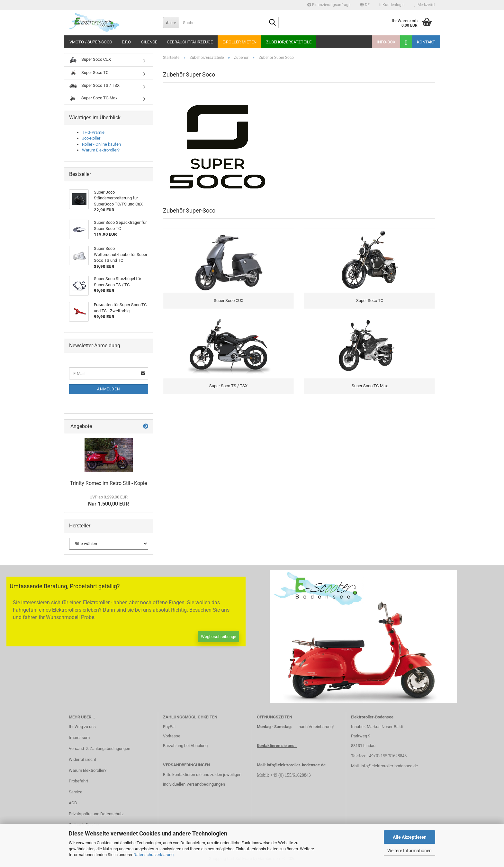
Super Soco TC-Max (93, 98)
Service (76, 792)
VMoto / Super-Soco (91, 42)
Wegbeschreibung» (218, 637)
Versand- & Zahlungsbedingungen (99, 748)
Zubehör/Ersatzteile (289, 42)
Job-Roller (91, 138)
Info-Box (386, 42)
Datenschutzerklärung (153, 855)
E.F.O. (127, 42)
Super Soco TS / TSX (94, 86)
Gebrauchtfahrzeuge (190, 42)
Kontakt (426, 42)
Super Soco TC (89, 73)
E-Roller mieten (239, 42)
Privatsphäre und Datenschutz (96, 814)
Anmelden (109, 389)
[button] (365, 5)
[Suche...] (171, 23)
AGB (73, 803)
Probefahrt (78, 781)
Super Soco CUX (90, 60)
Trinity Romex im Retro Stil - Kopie (108, 483)
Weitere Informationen (410, 851)
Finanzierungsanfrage (329, 5)
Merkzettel (425, 5)
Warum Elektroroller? (101, 150)
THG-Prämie (93, 132)
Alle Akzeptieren (410, 837)
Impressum (79, 738)
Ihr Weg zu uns (82, 727)
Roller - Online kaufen (101, 144)
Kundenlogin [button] (392, 5)
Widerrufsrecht (82, 759)
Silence (149, 42)
